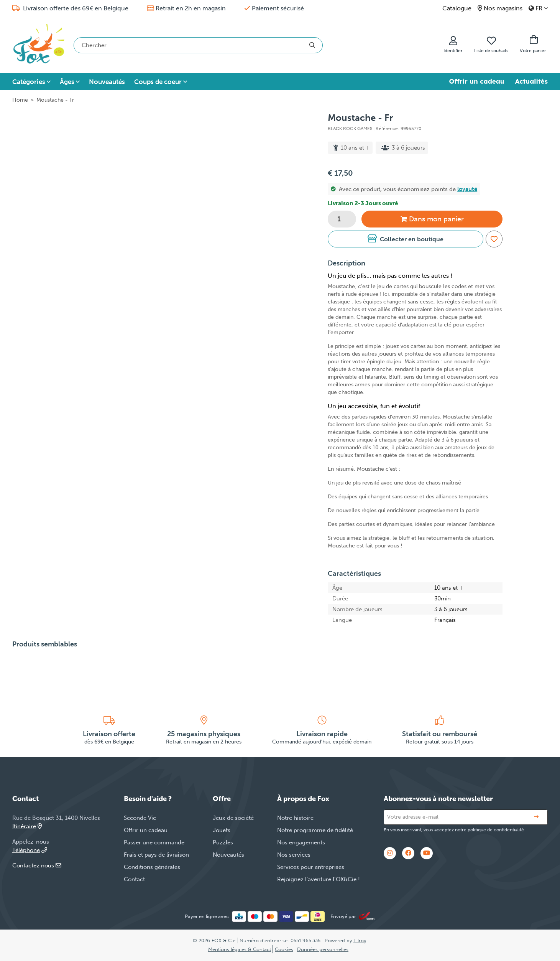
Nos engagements (301, 842)
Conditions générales (152, 867)
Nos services (294, 855)
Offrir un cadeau (477, 81)
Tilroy (360, 940)
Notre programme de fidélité (315, 830)
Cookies (284, 949)
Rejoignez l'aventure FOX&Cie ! (319, 879)
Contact (134, 879)
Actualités (531, 81)
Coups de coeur (158, 82)
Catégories (29, 82)
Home (20, 100)
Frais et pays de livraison (156, 855)
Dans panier (432, 219)
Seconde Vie (140, 818)
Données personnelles (323, 949)
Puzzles (223, 842)
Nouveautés (107, 82)
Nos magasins (503, 8)
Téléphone (30, 850)
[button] (406, 239)
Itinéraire (27, 826)
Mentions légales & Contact (240, 949)
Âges (67, 82)
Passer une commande (154, 842)
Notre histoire (295, 818)
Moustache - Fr (55, 100)
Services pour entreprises (311, 867)
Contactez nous (37, 865)
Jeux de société (233, 818)
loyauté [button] (467, 189)
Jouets (222, 830)
